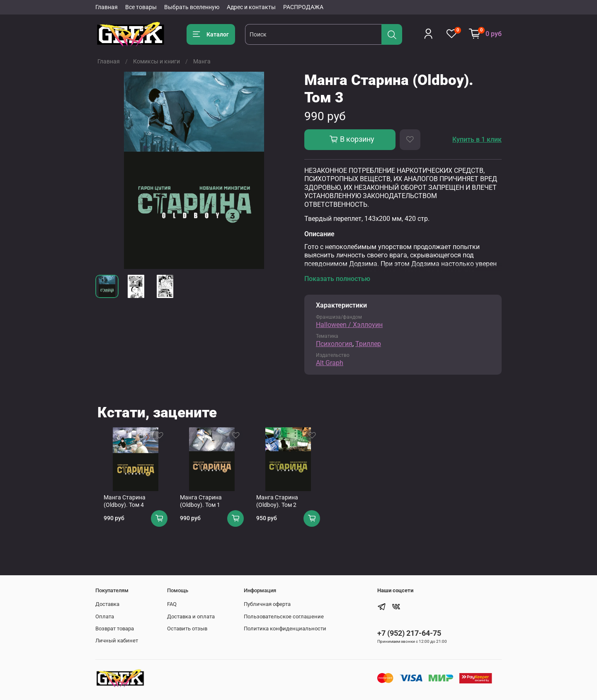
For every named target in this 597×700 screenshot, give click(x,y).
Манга (202, 61)
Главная (107, 7)
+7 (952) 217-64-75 (409, 633)
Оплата (105, 616)
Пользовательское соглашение (284, 616)
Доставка (107, 604)
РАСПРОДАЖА (303, 7)
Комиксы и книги (157, 61)
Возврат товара (115, 629)
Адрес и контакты (251, 7)
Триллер (368, 344)
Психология (334, 344)
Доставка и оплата (191, 616)
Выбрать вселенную (192, 7)
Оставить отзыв (187, 629)
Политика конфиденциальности (285, 629)
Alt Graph (330, 363)
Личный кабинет (117, 641)
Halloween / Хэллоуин (349, 325)
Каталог (211, 34)
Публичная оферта (267, 604)
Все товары (141, 7)
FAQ (172, 604)
